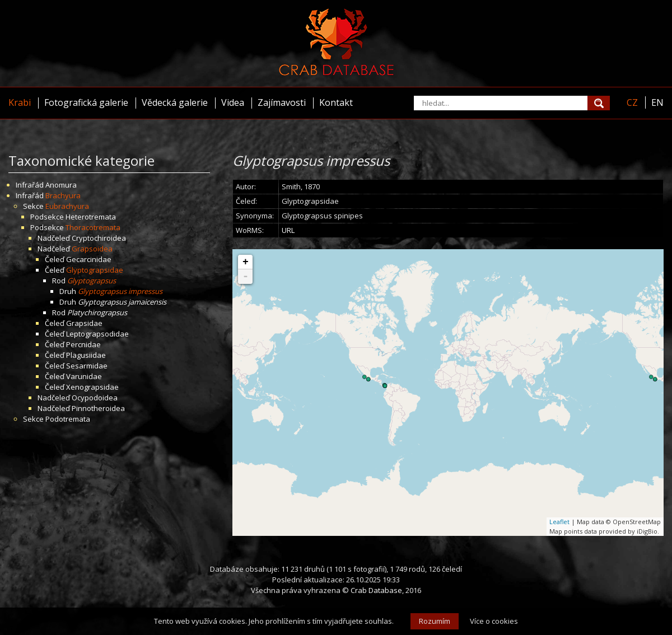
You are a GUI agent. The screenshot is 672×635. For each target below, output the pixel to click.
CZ (632, 102)
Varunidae (84, 376)
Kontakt (336, 102)
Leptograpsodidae (97, 334)
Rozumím (435, 621)
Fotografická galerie (86, 102)
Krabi (20, 102)
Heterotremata (91, 217)
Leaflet (559, 522)
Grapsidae (84, 323)
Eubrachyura (67, 206)
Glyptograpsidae (95, 270)
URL (288, 230)
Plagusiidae (86, 355)
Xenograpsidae (92, 387)
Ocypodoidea (95, 398)
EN (657, 102)
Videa (233, 102)
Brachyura (63, 195)
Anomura (61, 185)
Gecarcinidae (89, 259)
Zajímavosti (282, 102)
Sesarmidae (87, 366)
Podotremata (68, 419)
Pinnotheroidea (98, 408)
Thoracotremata (93, 227)
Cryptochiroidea (99, 238)
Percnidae (83, 344)
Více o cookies (494, 621)
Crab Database (376, 590)
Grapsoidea (92, 249)
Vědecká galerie (175, 102)
